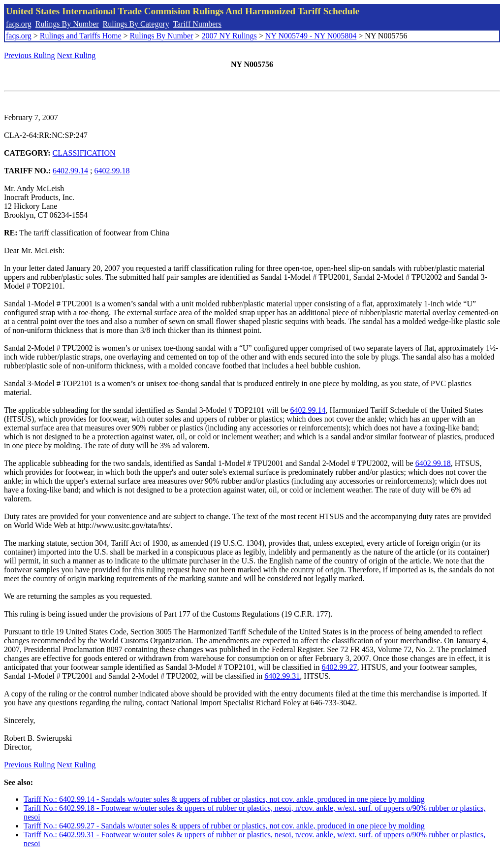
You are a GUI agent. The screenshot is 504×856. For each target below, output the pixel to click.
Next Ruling (77, 55)
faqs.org (19, 24)
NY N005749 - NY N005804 (311, 36)
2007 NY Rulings (229, 36)
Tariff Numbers (197, 24)
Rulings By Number (67, 24)
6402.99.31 (282, 676)
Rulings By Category (136, 24)
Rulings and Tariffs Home (81, 36)
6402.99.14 (70, 171)
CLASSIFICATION (84, 153)
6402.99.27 (339, 667)
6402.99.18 (112, 171)
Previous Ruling (30, 55)
